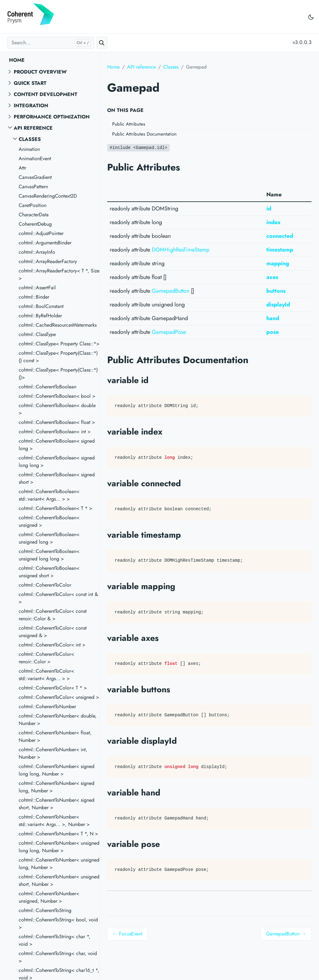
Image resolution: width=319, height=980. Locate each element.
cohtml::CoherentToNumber (47, 706)
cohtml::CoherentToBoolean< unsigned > (49, 521)
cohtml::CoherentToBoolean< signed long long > (57, 461)
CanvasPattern (33, 187)
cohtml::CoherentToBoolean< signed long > (57, 445)
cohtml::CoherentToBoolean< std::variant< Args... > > (49, 495)
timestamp (280, 250)
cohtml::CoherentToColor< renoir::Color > (46, 658)
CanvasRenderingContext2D (48, 196)
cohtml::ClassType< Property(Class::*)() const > (58, 357)
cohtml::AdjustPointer (41, 233)
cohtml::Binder (34, 297)
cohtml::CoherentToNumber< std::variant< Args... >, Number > (54, 821)
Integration (31, 106)
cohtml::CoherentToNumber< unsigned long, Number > (59, 864)
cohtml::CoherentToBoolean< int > (55, 432)
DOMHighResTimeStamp (181, 250)
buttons (276, 291)
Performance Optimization (52, 117)
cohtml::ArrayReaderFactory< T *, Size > (59, 274)
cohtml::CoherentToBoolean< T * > (55, 508)
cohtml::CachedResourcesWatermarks (58, 325)
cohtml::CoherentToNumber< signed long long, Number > (57, 770)
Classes (30, 139)
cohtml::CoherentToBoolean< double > (57, 409)
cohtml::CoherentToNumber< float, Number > (55, 736)
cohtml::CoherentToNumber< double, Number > (58, 720)
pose (273, 332)
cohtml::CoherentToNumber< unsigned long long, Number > (59, 847)
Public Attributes (129, 124)
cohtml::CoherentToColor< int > (52, 645)
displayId (278, 305)
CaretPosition (33, 205)
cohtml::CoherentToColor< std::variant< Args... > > (46, 675)
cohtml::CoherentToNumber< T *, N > (58, 834)
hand (273, 318)
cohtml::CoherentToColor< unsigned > (59, 697)
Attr (22, 168)
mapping (278, 263)
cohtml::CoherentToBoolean (48, 387)
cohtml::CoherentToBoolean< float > (57, 422)
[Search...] (51, 43)
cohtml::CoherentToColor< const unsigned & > (53, 632)
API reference (33, 128)
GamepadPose (169, 332)
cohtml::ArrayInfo (37, 252)
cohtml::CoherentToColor (45, 585)
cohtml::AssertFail (37, 288)
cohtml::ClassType (37, 334)
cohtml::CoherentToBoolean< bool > (57, 396)
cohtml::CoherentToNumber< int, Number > (53, 753)
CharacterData (34, 215)
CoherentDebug (35, 224)
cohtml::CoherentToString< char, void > (58, 957)
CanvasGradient (35, 177)
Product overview (40, 72)
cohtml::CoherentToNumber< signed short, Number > (57, 804)
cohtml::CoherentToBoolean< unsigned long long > (49, 555)
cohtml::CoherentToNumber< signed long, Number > (57, 787)
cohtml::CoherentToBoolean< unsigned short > (49, 572)
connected (280, 236)
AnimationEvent (35, 159)
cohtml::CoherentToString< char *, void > (55, 940)
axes (272, 277)
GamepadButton (171, 291)
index (274, 222)
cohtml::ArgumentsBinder (45, 243)
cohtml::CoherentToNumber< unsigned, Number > (49, 897)
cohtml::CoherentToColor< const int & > (58, 598)
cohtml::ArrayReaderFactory (48, 261)
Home (17, 60)
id (269, 209)
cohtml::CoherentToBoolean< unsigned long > (49, 538)
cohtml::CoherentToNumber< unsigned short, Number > (59, 880)
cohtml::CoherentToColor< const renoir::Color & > (53, 615)
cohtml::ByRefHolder (40, 316)
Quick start (30, 83)
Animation (29, 149)
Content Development (45, 94)
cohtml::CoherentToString (45, 910)
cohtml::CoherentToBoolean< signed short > (57, 478)
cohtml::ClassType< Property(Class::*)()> (58, 374)
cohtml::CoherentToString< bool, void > (58, 923)
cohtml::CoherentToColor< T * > (53, 688)
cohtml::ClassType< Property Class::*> (59, 344)
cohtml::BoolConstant (41, 306)
